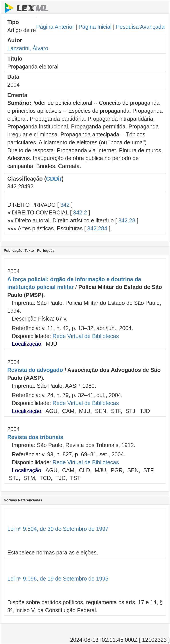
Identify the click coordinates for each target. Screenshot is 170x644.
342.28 (127, 220)
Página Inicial (95, 27)
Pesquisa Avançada (140, 27)
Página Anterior (55, 27)
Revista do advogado (35, 370)
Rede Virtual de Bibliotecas (86, 336)
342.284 (97, 228)
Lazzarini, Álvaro (28, 48)
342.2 (80, 212)
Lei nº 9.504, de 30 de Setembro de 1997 (58, 529)
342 (65, 205)
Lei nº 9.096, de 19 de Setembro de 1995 (58, 579)
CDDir (54, 179)
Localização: (27, 344)
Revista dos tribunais (35, 437)
